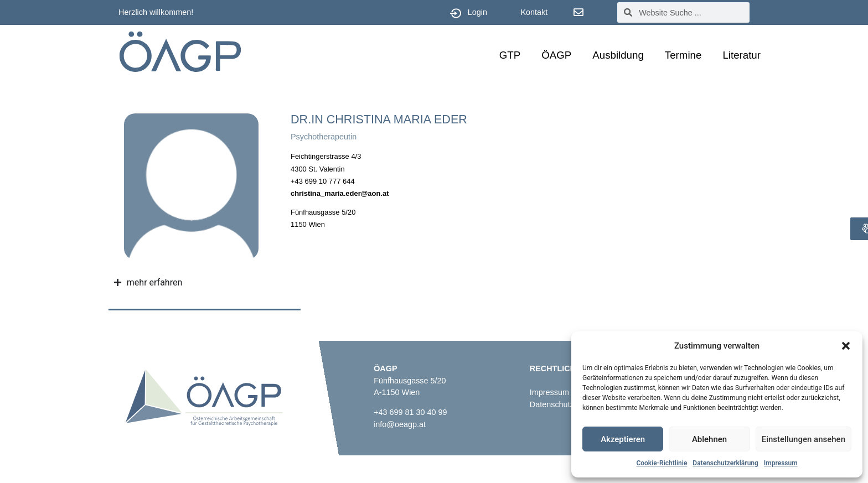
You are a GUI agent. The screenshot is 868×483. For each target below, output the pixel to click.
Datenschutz (552, 404)
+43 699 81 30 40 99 (410, 412)
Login (477, 12)
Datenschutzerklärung (725, 463)
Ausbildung (618, 55)
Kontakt (534, 12)
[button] (846, 346)
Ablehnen (709, 439)
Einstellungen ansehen (804, 439)
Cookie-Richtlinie (662, 463)
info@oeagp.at (400, 424)
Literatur (742, 55)
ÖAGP (556, 55)
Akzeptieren (623, 439)
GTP (510, 55)
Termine (683, 55)
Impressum (781, 463)
